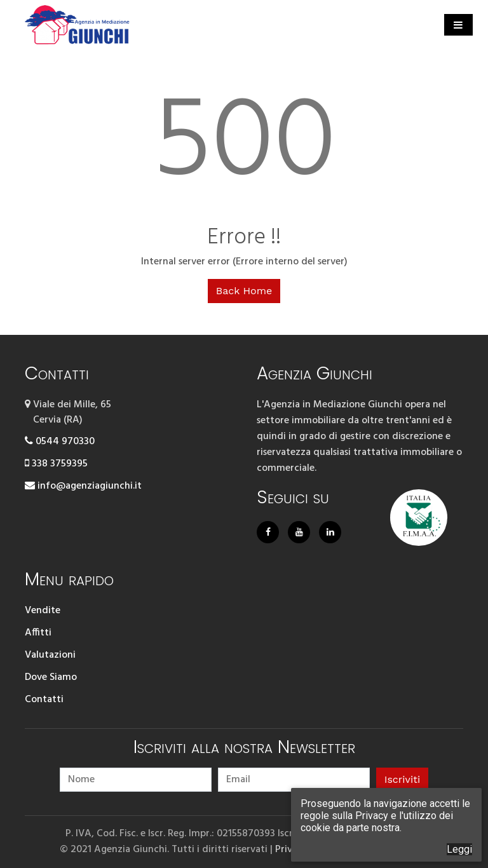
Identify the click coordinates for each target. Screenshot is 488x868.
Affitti (38, 633)
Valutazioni (50, 655)
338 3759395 (56, 464)
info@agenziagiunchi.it (83, 486)
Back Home (244, 291)
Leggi (459, 849)
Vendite (43, 611)
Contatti (44, 700)
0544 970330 (60, 442)
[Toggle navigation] (458, 25)
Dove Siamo (51, 677)
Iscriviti (402, 779)
